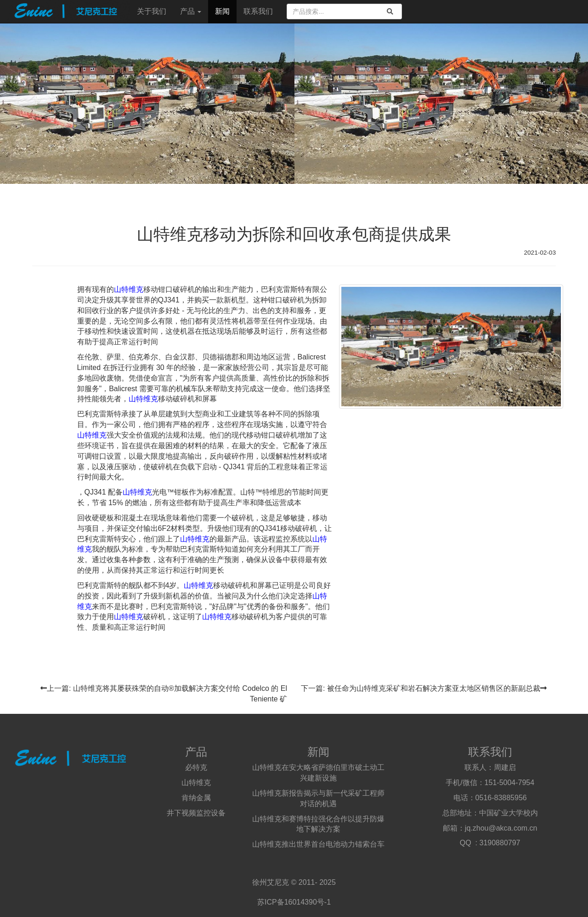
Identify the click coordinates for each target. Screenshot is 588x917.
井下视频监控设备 (196, 813)
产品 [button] (191, 11)
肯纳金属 (196, 798)
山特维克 (129, 289)
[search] (390, 11)
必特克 (196, 767)
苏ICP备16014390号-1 (294, 902)
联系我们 (258, 11)
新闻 (222, 11)
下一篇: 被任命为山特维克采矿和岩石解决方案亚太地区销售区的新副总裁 (424, 688)
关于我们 (152, 11)
